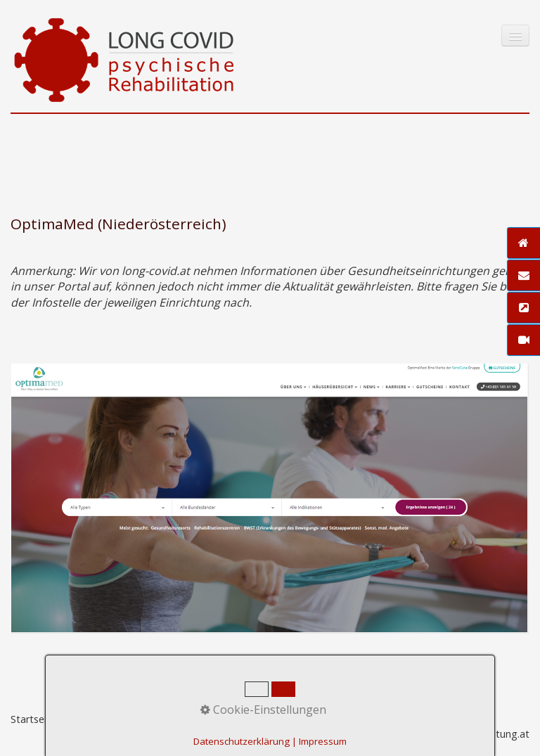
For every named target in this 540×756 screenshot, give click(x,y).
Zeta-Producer (278, 719)
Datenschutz (205, 719)
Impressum (139, 719)
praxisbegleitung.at (484, 734)
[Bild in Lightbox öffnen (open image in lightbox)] (269, 498)
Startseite (33, 719)
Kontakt (85, 719)
